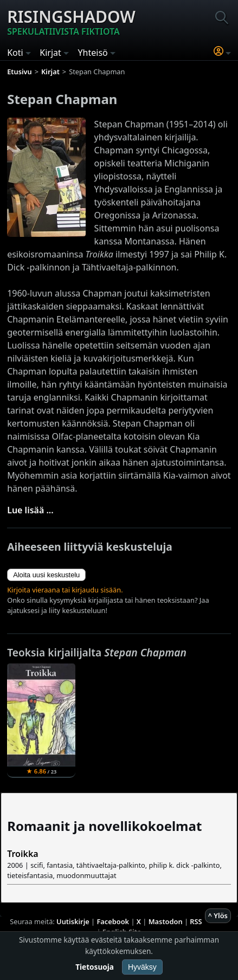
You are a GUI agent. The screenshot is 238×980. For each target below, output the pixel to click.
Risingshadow (71, 22)
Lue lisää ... (30, 510)
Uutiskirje (73, 921)
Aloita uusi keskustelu (46, 575)
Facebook (113, 921)
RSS (196, 921)
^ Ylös (218, 915)
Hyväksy (142, 967)
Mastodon (166, 921)
